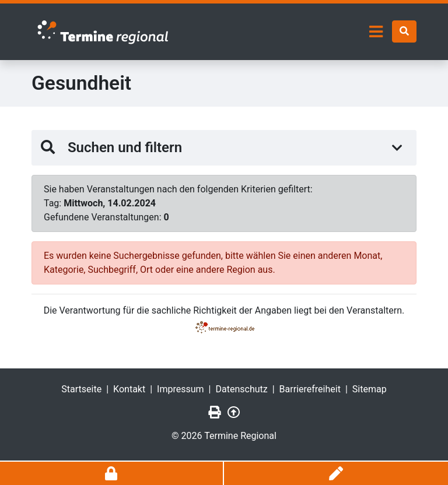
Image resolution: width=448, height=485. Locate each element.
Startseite (81, 389)
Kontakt (129, 389)
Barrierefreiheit (310, 389)
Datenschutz (242, 389)
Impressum (181, 389)
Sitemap (370, 389)
